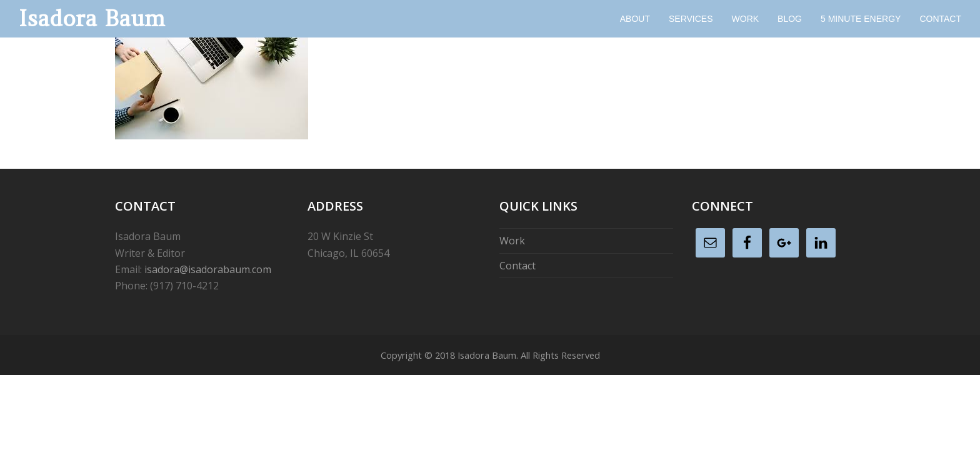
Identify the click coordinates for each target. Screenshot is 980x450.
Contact (517, 266)
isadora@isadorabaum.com (208, 269)
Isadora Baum (92, 18)
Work (512, 241)
